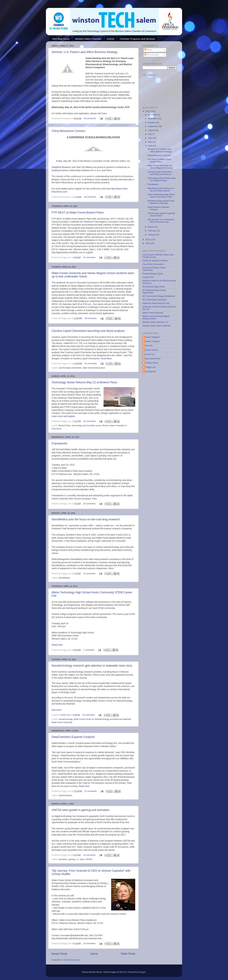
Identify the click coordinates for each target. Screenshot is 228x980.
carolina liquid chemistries (70, 368)
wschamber (151, 372)
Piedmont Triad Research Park (156, 303)
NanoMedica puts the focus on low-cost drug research (86, 519)
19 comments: (90, 197)
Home (94, 954)
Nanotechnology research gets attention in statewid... (161, 202)
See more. (57, 710)
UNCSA (89, 859)
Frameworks (59, 443)
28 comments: (90, 118)
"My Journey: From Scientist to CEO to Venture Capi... (161, 221)
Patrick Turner (152, 363)
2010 (148, 243)
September (153, 126)
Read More (106, 359)
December (153, 115)
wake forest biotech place (94, 368)
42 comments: (90, 855)
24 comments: (90, 504)
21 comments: (90, 257)
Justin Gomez (152, 350)
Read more (57, 645)
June (150, 138)
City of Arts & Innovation (153, 264)
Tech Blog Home (61, 39)
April (150, 146)
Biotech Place (65, 426)
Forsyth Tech (148, 277)
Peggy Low (151, 367)
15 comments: (91, 364)
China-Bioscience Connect (68, 131)
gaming (72, 859)
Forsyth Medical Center (153, 274)
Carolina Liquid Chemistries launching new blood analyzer (88, 331)
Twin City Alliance (85, 167)
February (152, 231)
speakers (105, 179)
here (104, 113)
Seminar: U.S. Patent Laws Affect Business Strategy (85, 52)
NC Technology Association (155, 300)
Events (111, 39)
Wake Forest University (62, 722)
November (153, 119)
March (151, 227)
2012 (148, 111)
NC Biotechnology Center (154, 287)
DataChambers (65, 795)
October (152, 123)
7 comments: (89, 650)
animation (63, 859)
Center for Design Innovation (155, 261)
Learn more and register (63, 416)
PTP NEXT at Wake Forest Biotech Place (78, 213)
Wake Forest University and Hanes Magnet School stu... (161, 167)
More (111, 568)
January (152, 235)
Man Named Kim (153, 359)
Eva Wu (149, 346)
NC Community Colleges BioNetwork (159, 296)
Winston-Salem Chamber (88, 39)
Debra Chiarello (153, 341)
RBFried (123, 972)
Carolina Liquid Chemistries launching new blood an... (160, 173)
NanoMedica (64, 578)
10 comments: (90, 943)
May (150, 142)
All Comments (152, 55)
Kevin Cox (150, 354)
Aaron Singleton (153, 337)
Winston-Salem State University (157, 326)
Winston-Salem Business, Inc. (156, 322)
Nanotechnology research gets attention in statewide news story (92, 666)
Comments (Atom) (72, 960)
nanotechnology (66, 719)
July (150, 134)
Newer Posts (59, 954)
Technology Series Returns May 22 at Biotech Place (84, 382)
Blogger (142, 972)
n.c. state (80, 859)
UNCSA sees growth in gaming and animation (81, 810)
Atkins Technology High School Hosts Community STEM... (161, 196)
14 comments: (90, 574)
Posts (148, 50)
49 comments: (91, 318)
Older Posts (128, 954)
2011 (148, 240)
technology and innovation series (86, 426)
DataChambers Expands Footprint (73, 737)
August (151, 130)
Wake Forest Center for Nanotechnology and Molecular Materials (102, 719)
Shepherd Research (61, 167)
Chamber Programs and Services (137, 39)
